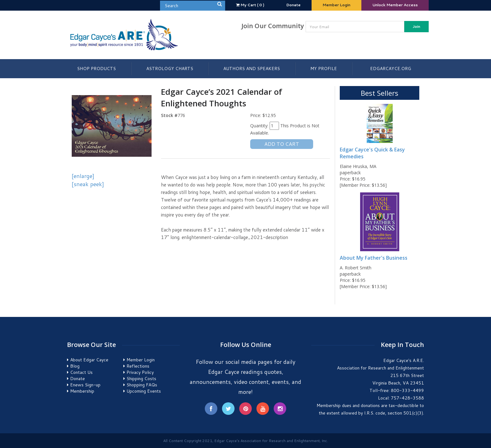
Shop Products (96, 69)
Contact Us (81, 372)
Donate (293, 5)
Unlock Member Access (395, 5)
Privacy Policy (140, 372)
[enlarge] (83, 176)
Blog (75, 366)
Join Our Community (273, 26)
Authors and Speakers (252, 69)
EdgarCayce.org (391, 69)
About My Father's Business (374, 258)
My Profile (324, 69)
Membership (82, 391)
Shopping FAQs (142, 385)
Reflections (138, 366)
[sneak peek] (88, 184)
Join (416, 26)
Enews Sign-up (85, 385)
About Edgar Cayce (89, 360)
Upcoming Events (144, 391)
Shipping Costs (141, 379)
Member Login (336, 5)
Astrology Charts (170, 69)
